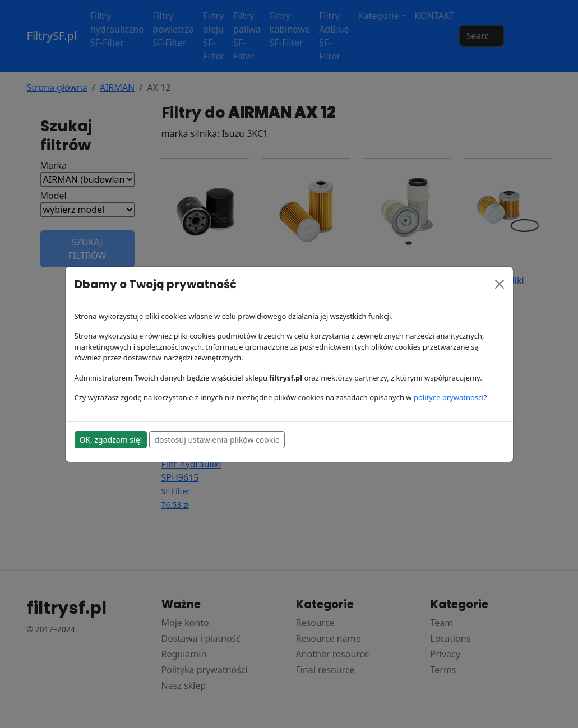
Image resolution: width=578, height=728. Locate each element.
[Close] (500, 284)
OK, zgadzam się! (111, 440)
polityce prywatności (449, 397)
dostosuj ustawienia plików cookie (217, 440)
